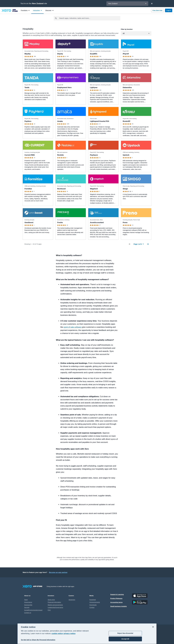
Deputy (60, 54)
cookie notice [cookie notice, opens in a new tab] (57, 634)
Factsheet (93, 600)
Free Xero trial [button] (157, 10)
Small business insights (119, 606)
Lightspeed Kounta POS (100, 121)
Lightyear (94, 87)
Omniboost (29, 222)
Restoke (60, 155)
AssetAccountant (97, 222)
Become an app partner (58, 572)
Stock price (51, 600)
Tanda (27, 87)
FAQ (49, 610)
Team (26, 600)
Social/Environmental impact (33, 610)
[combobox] (90, 18)
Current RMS (30, 155)
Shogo (125, 189)
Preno (125, 222)
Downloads (93, 605)
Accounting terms (116, 602)
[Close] (152, 4)
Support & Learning (117, 594)
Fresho (60, 222)
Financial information (54, 602)
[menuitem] (25, 10)
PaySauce (94, 155)
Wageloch (94, 189)
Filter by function (127, 29)
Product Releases (116, 598)
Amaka (60, 121)
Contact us (28, 613)
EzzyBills (94, 54)
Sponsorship (28, 605)
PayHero (28, 121)
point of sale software (73, 327)
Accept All (125, 639)
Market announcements (55, 605)
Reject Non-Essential (125, 633)
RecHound (61, 189)
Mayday (28, 54)
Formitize (28, 189)
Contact (92, 607)
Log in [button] (169, 10)
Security (27, 607)
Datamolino (127, 87)
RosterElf (126, 121)
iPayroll (126, 54)
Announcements (95, 602)
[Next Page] (148, 244)
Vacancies (72, 600)
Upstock (126, 155)
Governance (28, 602)
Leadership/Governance (55, 607)
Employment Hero (64, 87)
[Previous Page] (130, 244)
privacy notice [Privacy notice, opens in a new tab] (69, 634)
